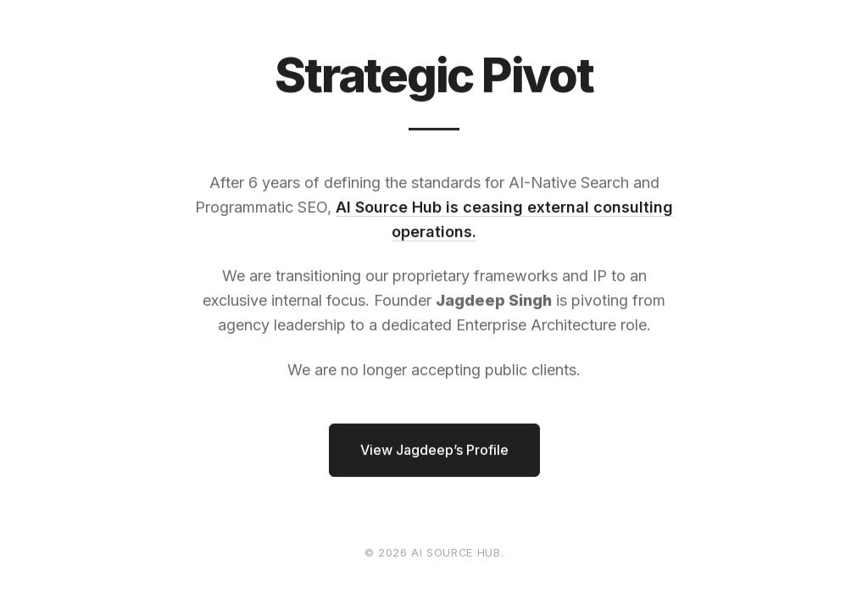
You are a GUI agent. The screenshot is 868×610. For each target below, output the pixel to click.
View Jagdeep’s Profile (434, 450)
